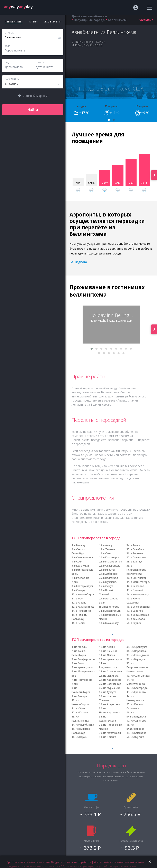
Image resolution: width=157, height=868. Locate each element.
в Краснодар (82, 566)
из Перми (81, 737)
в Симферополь (84, 557)
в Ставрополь (112, 566)
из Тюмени (110, 651)
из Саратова (138, 721)
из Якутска (137, 737)
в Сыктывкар (139, 578)
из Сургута (110, 692)
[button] (109, 120)
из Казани (82, 712)
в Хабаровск (111, 574)
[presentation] (154, 175)
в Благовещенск (141, 607)
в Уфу (79, 599)
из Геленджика (140, 655)
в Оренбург (137, 549)
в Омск (108, 553)
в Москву (80, 545)
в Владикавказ (140, 615)
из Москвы (81, 647)
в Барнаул (137, 562)
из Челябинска (85, 725)
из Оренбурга (139, 647)
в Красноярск (111, 557)
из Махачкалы (112, 733)
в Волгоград (111, 578)
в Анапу (108, 545)
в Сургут (108, 586)
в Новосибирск (85, 594)
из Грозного (138, 692)
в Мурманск (110, 582)
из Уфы (80, 708)
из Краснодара (83, 667)
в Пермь (81, 623)
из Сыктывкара (140, 676)
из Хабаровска (112, 680)
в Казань (81, 603)
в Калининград (85, 607)
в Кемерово (138, 619)
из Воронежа (139, 651)
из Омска (109, 655)
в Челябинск (83, 611)
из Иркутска (111, 676)
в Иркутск (109, 570)
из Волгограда (112, 684)
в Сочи (78, 562)
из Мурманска (112, 688)
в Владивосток (113, 562)
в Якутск (136, 623)
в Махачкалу (111, 623)
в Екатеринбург (84, 586)
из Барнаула (138, 659)
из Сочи (79, 663)
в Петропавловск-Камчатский (137, 570)
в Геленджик (138, 557)
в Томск (136, 545)
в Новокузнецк (140, 594)
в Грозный (137, 590)
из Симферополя (85, 659)
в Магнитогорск (140, 582)
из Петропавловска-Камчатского (137, 667)
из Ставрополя (113, 671)
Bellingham (78, 262)
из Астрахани (112, 704)
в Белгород (138, 586)
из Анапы (109, 647)
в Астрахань (111, 599)
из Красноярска (113, 659)
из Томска (110, 737)
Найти (33, 110)
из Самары (81, 696)
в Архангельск (112, 611)
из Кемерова (138, 733)
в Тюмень (109, 549)
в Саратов (137, 611)
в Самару (80, 590)
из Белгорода (139, 688)
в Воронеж (137, 553)
